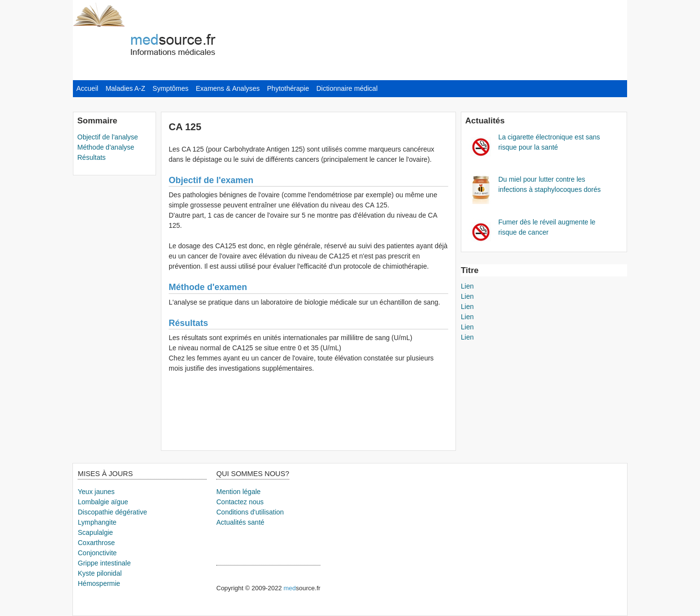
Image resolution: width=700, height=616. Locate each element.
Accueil (87, 88)
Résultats (91, 157)
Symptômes (171, 88)
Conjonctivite (97, 553)
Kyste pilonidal (100, 573)
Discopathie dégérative (112, 512)
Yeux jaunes (96, 492)
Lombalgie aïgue (103, 502)
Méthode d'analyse (106, 147)
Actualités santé (240, 522)
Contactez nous (240, 502)
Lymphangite (97, 522)
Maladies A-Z (125, 88)
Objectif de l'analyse (108, 137)
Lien (467, 286)
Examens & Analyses (228, 88)
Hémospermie (99, 583)
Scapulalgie (95, 532)
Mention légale (238, 492)
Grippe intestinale (104, 563)
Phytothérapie (288, 88)
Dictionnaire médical (347, 88)
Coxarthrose (96, 543)
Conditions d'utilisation (250, 512)
